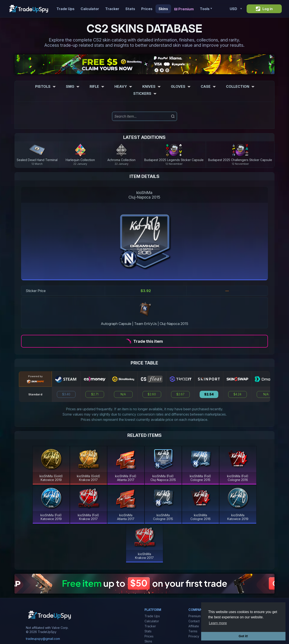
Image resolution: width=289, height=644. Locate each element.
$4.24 (237, 394)
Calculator (90, 9)
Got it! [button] (243, 636)
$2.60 (152, 394)
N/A (123, 394)
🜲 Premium (184, 9)
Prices (147, 9)
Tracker (112, 9)
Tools (206, 9)
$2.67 (180, 394)
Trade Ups (65, 9)
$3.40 (66, 394)
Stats (130, 9)
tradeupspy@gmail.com (43, 639)
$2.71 (95, 394)
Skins (163, 9)
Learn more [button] (218, 623)
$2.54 (209, 394)
